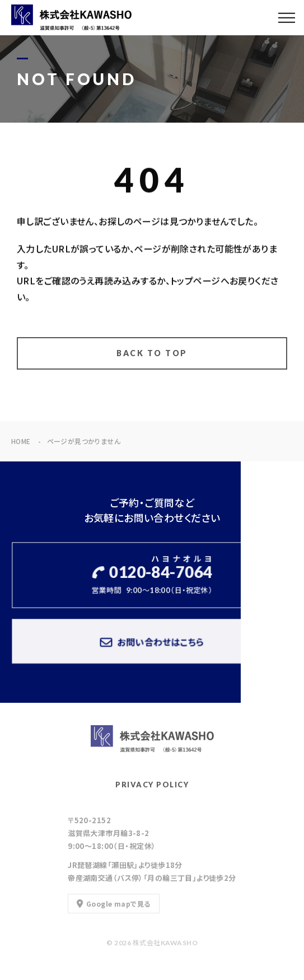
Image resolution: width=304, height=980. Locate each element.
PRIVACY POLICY (152, 785)
